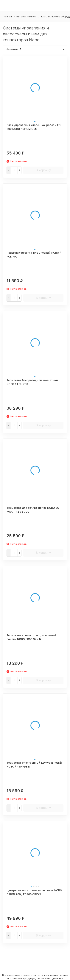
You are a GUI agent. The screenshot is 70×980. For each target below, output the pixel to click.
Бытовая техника (27, 17)
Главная (7, 17)
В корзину (43, 170)
